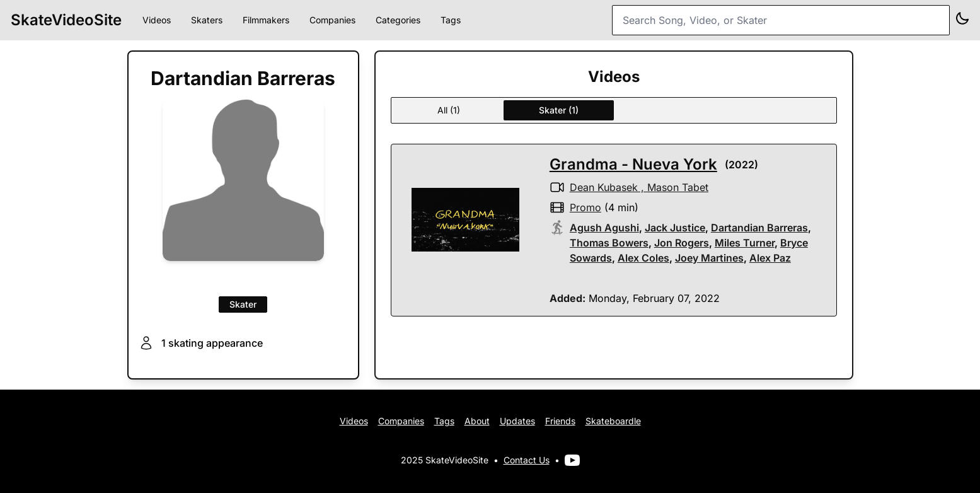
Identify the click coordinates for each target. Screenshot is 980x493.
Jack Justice (675, 228)
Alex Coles (643, 258)
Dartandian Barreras (759, 228)
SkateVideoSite (66, 20)
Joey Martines (709, 258)
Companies (332, 20)
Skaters (207, 20)
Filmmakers (266, 20)
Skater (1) (559, 110)
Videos (157, 20)
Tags (451, 20)
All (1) (449, 110)
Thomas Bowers (609, 243)
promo (585, 207)
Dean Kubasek (604, 187)
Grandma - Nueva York (633, 164)
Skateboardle (613, 421)
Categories (398, 20)
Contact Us (527, 460)
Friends (560, 421)
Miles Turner (745, 243)
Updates (517, 421)
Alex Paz (770, 258)
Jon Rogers (682, 243)
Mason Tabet (678, 187)
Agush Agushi (604, 228)
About (477, 421)
